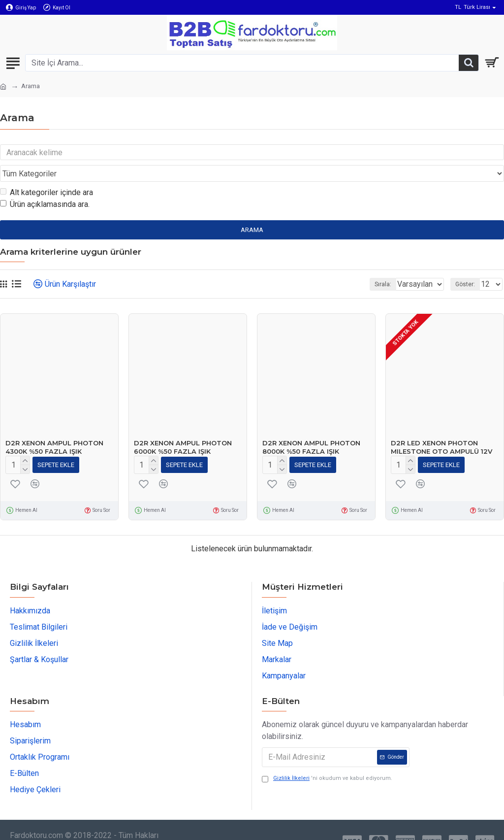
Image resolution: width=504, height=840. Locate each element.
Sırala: (355, 266)
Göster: (465, 266)
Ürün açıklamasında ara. (45, 185)
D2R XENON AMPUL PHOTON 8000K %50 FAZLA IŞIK (311, 428)
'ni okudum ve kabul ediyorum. (327, 758)
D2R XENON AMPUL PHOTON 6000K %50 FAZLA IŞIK (183, 428)
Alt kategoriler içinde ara (47, 174)
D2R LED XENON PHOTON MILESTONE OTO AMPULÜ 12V (441, 428)
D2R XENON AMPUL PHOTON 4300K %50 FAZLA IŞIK (54, 428)
